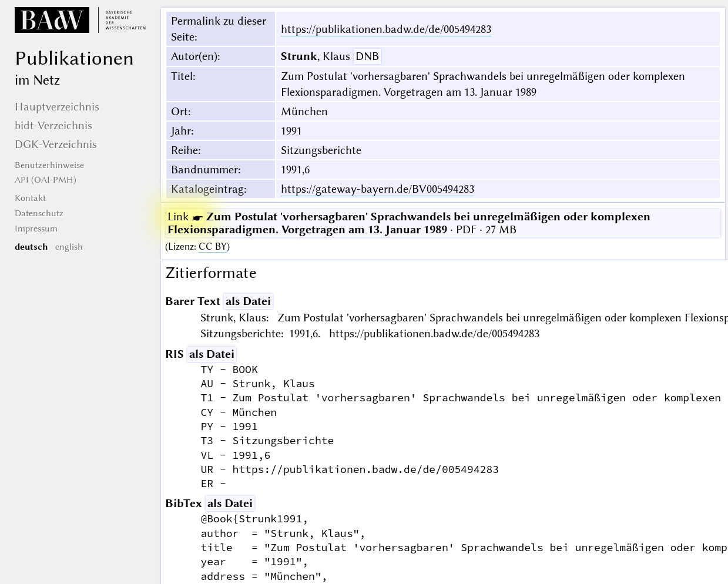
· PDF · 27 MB (409, 223)
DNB (367, 56)
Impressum (36, 229)
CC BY (213, 246)
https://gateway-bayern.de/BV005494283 (378, 189)
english (69, 247)
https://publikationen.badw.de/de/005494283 (386, 29)
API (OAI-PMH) (46, 180)
